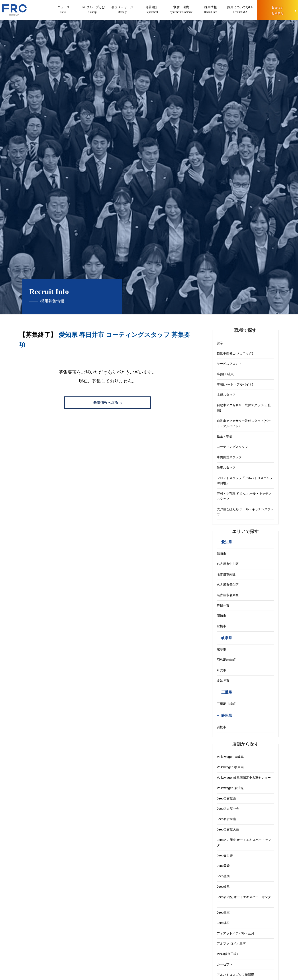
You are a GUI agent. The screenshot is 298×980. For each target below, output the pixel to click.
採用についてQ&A (240, 10)
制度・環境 (181, 10)
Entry (277, 11)
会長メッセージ (122, 10)
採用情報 (211, 10)
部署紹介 (152, 10)
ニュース (63, 10)
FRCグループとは (93, 10)
